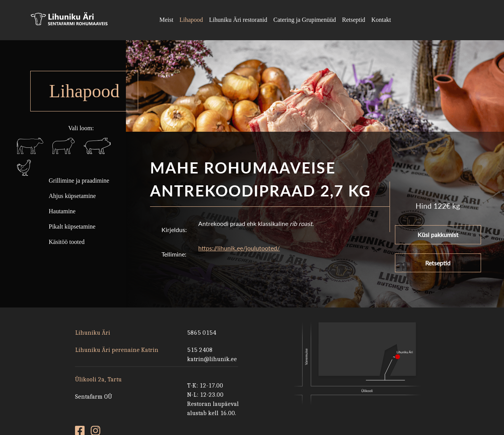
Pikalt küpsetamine (72, 226)
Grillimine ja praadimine (79, 181)
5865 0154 (202, 333)
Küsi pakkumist (438, 238)
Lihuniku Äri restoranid (238, 20)
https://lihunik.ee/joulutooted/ (239, 252)
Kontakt (381, 20)
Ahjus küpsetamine (72, 196)
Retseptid (354, 20)
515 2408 (200, 350)
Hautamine (62, 211)
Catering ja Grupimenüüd (305, 20)
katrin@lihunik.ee (212, 359)
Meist (166, 20)
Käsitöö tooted (67, 242)
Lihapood (191, 20)
